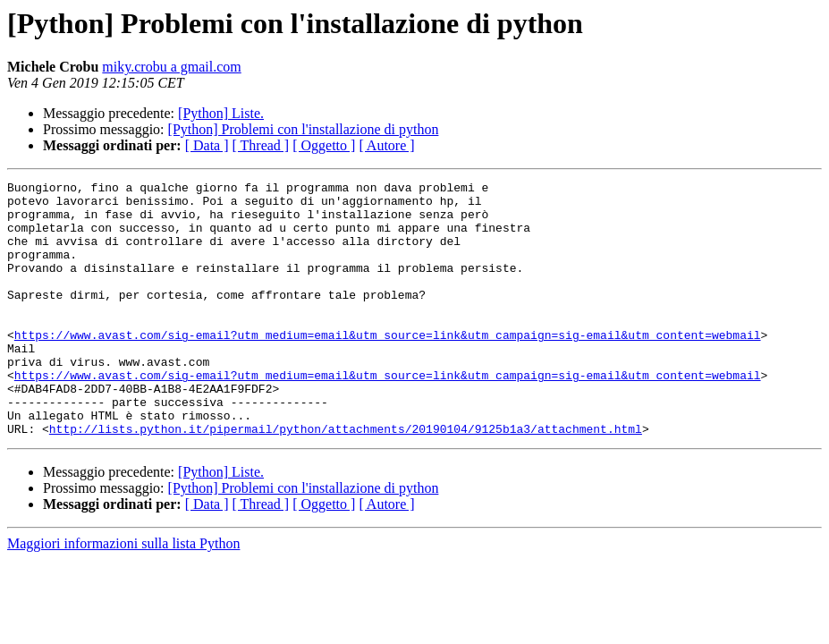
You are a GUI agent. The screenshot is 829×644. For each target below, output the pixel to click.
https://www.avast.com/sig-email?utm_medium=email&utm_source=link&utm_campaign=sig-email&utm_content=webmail (388, 367)
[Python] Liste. (221, 113)
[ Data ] (207, 145)
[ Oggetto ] (324, 145)
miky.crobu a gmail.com (171, 67)
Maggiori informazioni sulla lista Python (123, 594)
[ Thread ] (261, 145)
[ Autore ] (386, 145)
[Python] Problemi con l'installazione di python (304, 129)
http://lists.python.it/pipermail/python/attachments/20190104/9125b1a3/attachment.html (346, 479)
